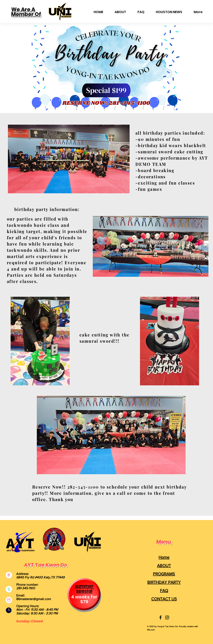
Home (164, 557)
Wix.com (151, 630)
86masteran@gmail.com (34, 599)
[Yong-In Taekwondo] (160, 617)
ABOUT (164, 566)
